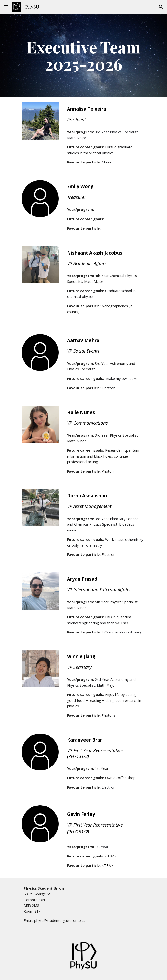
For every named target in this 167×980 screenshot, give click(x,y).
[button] (6, 7)
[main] (83, 55)
